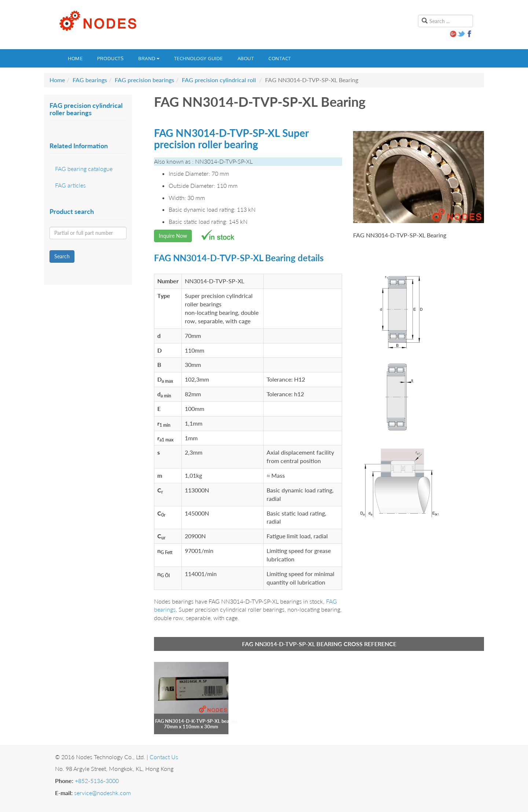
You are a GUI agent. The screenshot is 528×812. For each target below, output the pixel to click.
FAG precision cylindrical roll (219, 80)
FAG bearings (90, 80)
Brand (149, 58)
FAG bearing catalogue (84, 169)
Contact (280, 58)
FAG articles (70, 185)
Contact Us (164, 757)
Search (62, 256)
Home (75, 58)
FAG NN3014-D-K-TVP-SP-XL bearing (196, 721)
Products (110, 58)
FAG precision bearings (144, 80)
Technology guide (199, 58)
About (246, 58)
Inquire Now (173, 236)
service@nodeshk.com (102, 793)
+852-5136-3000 (97, 781)
